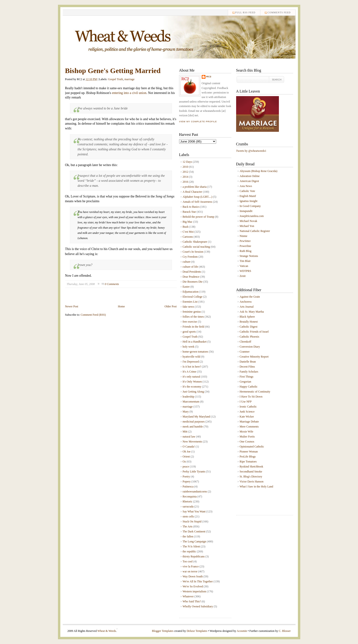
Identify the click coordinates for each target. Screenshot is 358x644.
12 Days (187, 162)
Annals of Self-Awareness (198, 202)
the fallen (188, 536)
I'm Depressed (191, 362)
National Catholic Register (255, 231)
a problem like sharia (195, 187)
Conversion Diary (250, 347)
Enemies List (190, 302)
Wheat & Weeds (107, 631)
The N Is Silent (191, 546)
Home (121, 306)
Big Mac (188, 222)
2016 (186, 182)
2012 (186, 172)
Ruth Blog (246, 251)
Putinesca (188, 487)
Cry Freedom (190, 257)
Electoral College (193, 297)
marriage (130, 79)
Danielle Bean (248, 362)
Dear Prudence (191, 277)
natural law (189, 437)
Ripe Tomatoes (248, 462)
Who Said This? (192, 601)
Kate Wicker (247, 417)
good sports (189, 332)
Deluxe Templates (197, 631)
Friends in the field (193, 327)
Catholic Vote (247, 191)
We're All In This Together (198, 581)
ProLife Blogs (248, 457)
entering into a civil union (129, 93)
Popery (187, 482)
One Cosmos (247, 442)
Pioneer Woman (249, 452)
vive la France (191, 566)
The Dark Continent (194, 531)
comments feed (279, 12)
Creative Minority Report (254, 357)
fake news (188, 307)
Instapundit (246, 211)
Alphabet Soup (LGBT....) (198, 197)
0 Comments (112, 284)
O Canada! (189, 447)
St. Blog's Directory (251, 477)
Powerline (246, 246)
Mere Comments (249, 427)
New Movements (192, 442)
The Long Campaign (194, 541)
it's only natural (191, 377)
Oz (184, 462)
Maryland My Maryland (196, 417)
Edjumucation (191, 292)
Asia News (246, 186)
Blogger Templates (163, 631)
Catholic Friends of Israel (254, 332)
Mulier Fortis (247, 437)
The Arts (188, 526)
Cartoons (188, 237)
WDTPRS (246, 271)
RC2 (209, 77)
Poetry (186, 477)
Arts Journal (247, 307)
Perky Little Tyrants (194, 472)
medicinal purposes (194, 422)
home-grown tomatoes (196, 352)
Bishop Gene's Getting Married (113, 71)
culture (187, 262)
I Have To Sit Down (251, 397)
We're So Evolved (193, 586)
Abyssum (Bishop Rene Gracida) (259, 171)
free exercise (190, 322)
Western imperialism (194, 591)
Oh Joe (187, 452)
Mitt (185, 432)
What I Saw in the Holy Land (256, 487)
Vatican (244, 266)
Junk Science (247, 412)
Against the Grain (250, 297)
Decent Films (247, 367)
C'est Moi (188, 232)
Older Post (171, 306)
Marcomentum (191, 402)
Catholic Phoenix (250, 337)
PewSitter (245, 241)
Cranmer (245, 352)
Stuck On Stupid (192, 521)
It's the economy (192, 387)
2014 (186, 177)
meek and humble (193, 427)
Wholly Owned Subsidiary (198, 606)
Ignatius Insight (249, 201)
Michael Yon (247, 226)
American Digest (249, 181)
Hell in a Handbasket (195, 342)
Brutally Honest (249, 322)
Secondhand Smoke (251, 472)
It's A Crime (190, 372)
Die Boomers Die (193, 282)
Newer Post (72, 306)
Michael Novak (248, 221)
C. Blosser (285, 631)
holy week (189, 347)
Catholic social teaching (196, 247)
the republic (189, 551)
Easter (186, 287)
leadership (189, 397)
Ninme (244, 236)
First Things (247, 377)
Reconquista (190, 497)
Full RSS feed (245, 12)
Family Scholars (249, 372)
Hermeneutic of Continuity (255, 392)
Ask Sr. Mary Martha (252, 312)
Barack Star (189, 212)
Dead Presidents (192, 272)
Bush (186, 227)
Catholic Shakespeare (195, 242)
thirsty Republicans (194, 556)
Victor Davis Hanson (252, 482)
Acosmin (242, 631)
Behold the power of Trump (198, 217)
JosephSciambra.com (252, 216)
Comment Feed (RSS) (93, 315)
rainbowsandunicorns (195, 492)
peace (186, 467)
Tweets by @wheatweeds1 (251, 151)
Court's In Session (193, 252)
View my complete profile (198, 122)
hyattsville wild (191, 357)
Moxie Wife (247, 432)
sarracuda (188, 506)
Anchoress (246, 302)
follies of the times (193, 317)
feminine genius (192, 312)
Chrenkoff (246, 342)
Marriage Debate (249, 422)
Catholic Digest (249, 327)
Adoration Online (250, 176)
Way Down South (193, 576)
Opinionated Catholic (252, 447)
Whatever (188, 596)
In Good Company (250, 206)
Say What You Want (194, 511)
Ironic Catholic (248, 407)
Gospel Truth (116, 79)
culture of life (190, 267)
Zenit (243, 276)
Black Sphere (247, 317)
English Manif (248, 196)
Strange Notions (249, 256)
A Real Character (193, 192)
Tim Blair (245, 261)
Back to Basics (191, 207)
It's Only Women (192, 382)
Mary (186, 412)
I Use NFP (246, 402)
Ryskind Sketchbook (251, 467)
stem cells (188, 516)
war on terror (190, 571)
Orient (186, 457)
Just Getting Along (193, 392)
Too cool (188, 561)
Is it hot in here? (192, 367)
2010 (186, 167)
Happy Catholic (249, 387)
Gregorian (246, 382)
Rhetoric (188, 501)
